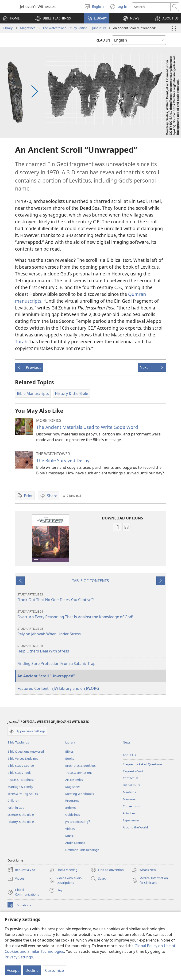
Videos (70, 829)
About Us (129, 755)
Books (70, 759)
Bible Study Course (21, 766)
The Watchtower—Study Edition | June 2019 (74, 28)
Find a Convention (107, 870)
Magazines (28, 28)
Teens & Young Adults (23, 794)
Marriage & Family (20, 787)
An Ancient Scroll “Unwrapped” (46, 676)
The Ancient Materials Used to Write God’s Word (87, 427)
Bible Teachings (18, 742)
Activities (129, 813)
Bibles (69, 751)
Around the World (135, 827)
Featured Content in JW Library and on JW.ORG (58, 688)
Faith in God (16, 808)
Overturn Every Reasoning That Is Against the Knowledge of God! (91, 614)
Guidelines (73, 815)
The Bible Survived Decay (63, 460)
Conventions (132, 806)
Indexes (71, 808)
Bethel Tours (131, 785)
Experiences (131, 820)
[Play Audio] (174, 28)
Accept (13, 970)
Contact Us (131, 778)
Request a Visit (133, 771)
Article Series (74, 780)
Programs (72, 801)
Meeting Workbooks (80, 794)
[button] (53, 18)
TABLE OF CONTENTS (90, 581)
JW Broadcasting (78, 822)
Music (69, 836)
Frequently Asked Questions (142, 764)
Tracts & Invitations (79, 773)
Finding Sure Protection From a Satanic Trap (56, 664)
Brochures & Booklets (80, 766)
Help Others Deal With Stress (91, 649)
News (127, 742)
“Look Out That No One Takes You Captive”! (91, 597)
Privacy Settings (19, 957)
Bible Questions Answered (26, 751)
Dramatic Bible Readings (82, 850)
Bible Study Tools (19, 773)
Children (13, 801)
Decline (32, 970)
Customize (54, 970)
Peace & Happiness (21, 780)
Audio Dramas (75, 843)
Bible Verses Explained (23, 759)
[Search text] (151, 7)
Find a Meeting (63, 870)
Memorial (129, 799)
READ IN (103, 40)
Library (8, 28)
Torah (21, 341)
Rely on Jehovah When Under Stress (91, 631)
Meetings (129, 792)
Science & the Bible (21, 815)
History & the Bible (21, 822)
